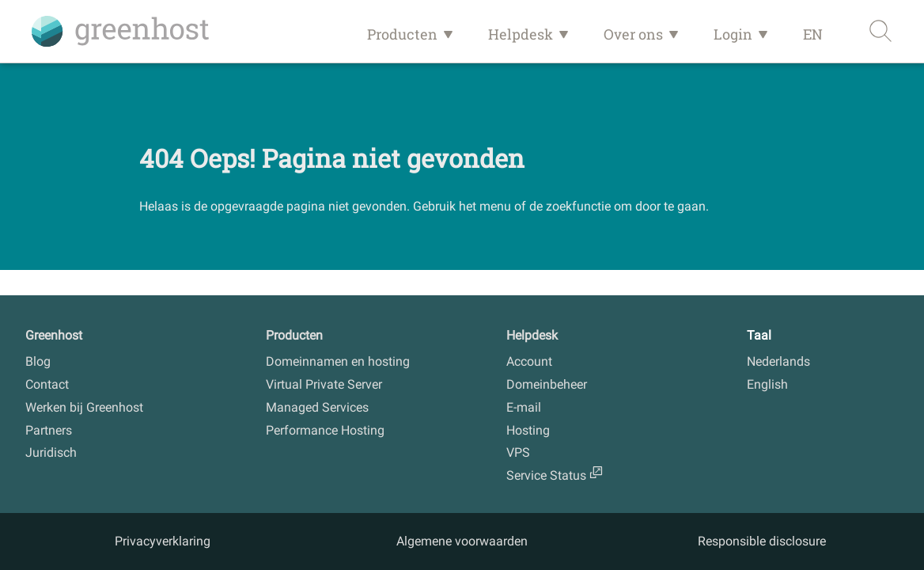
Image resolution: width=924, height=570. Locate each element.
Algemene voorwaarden (462, 541)
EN (813, 34)
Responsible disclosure (762, 541)
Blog (38, 361)
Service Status (546, 475)
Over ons (633, 34)
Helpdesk (521, 34)
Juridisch (51, 452)
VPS (518, 452)
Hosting (528, 430)
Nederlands (778, 361)
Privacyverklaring (163, 541)
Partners (49, 430)
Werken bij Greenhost (84, 407)
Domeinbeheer (547, 384)
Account (529, 361)
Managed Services (317, 407)
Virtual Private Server (324, 384)
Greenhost (54, 335)
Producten (402, 34)
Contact (47, 384)
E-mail (524, 407)
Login (733, 34)
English (767, 384)
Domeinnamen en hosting (338, 361)
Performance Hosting (325, 430)
